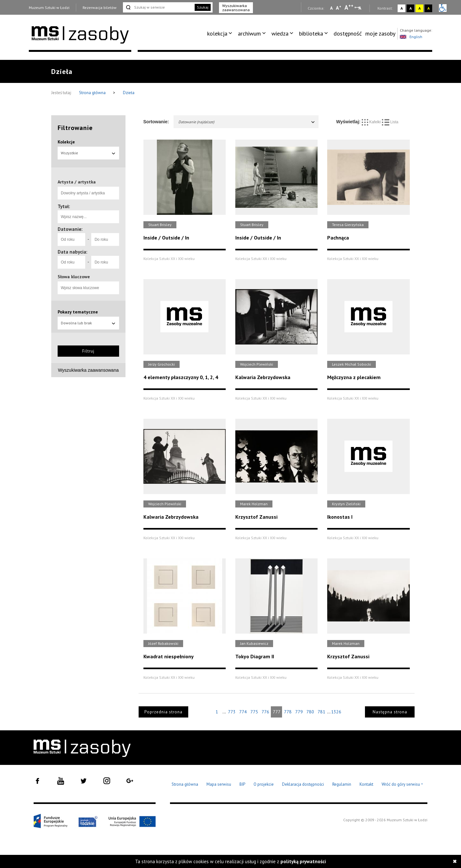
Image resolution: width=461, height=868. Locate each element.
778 (288, 712)
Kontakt (366, 784)
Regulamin (342, 784)
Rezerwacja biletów (100, 8)
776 (265, 712)
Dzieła (129, 93)
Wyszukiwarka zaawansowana (236, 8)
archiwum (249, 33)
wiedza (280, 33)
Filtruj (88, 351)
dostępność (348, 33)
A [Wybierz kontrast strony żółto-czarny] (420, 8)
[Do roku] (105, 239)
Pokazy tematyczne (78, 312)
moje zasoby (380, 33)
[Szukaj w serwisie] (158, 7)
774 (243, 712)
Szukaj (203, 7)
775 (254, 712)
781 (321, 712)
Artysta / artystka (77, 182)
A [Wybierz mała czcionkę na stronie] (331, 8)
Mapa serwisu (219, 784)
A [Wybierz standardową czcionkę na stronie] (339, 8)
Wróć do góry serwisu (402, 785)
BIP (242, 784)
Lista (390, 122)
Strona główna (93, 93)
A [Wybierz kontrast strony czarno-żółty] (429, 8)
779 (299, 712)
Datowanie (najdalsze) (247, 122)
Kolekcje (66, 142)
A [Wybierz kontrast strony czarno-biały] (411, 8)
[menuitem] (221, 34)
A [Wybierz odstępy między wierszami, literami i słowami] (360, 8)
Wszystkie (88, 153)
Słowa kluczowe (74, 277)
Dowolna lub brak (88, 323)
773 (232, 712)
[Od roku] (71, 239)
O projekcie (264, 784)
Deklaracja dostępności (303, 784)
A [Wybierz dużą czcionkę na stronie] (349, 7)
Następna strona (390, 712)
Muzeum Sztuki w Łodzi (49, 8)
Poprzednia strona (163, 712)
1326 (336, 712)
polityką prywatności (303, 861)
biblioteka (311, 33)
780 (310, 712)
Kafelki (372, 122)
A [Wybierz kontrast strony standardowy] (402, 8)
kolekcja (217, 33)
